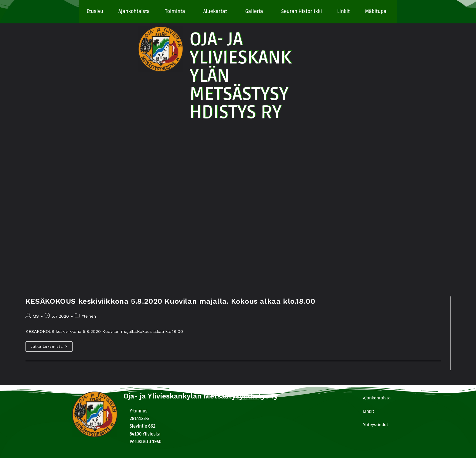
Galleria (254, 12)
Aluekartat (215, 12)
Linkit (344, 12)
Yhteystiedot (376, 425)
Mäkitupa (376, 12)
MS (36, 316)
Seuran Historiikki (301, 12)
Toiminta (175, 12)
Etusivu (95, 12)
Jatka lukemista (52, 345)
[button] (176, 12)
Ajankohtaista (134, 12)
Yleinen (89, 316)
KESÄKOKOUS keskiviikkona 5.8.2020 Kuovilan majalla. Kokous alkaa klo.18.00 (170, 301)
